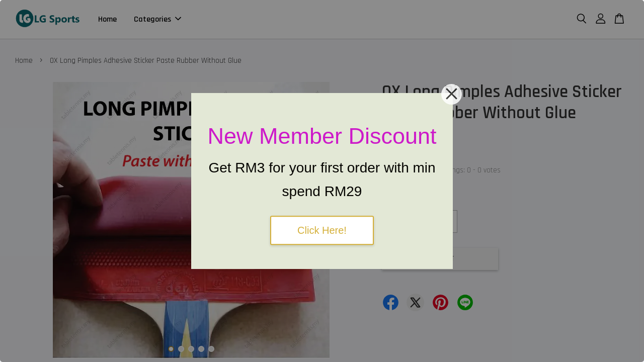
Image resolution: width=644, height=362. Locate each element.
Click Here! (322, 230)
